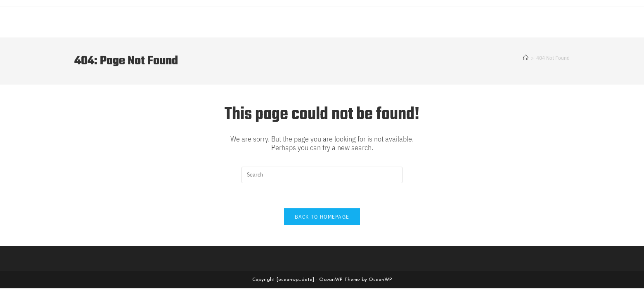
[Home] (526, 58)
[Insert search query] (322, 175)
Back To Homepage (322, 217)
